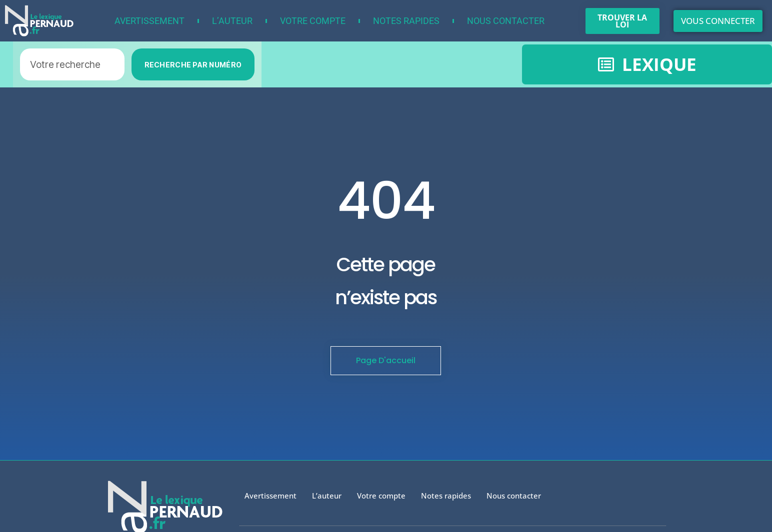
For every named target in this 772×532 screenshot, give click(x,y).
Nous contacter (506, 21)
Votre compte (313, 21)
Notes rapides (406, 21)
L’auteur (232, 21)
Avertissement (149, 21)
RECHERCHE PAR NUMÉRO (193, 65)
